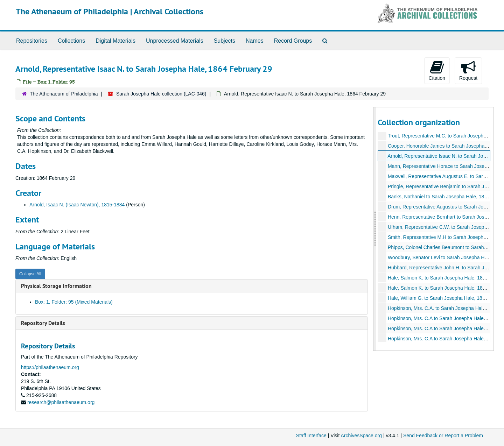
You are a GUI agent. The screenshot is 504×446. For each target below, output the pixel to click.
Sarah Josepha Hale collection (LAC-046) (161, 94)
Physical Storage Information (56, 286)
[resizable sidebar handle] (375, 229)
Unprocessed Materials (175, 41)
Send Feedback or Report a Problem (443, 436)
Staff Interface (311, 436)
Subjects (225, 41)
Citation (437, 70)
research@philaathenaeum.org (61, 402)
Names (255, 41)
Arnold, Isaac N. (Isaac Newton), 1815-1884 (77, 205)
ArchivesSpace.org (361, 436)
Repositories (32, 41)
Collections (71, 41)
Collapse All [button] (30, 274)
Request (468, 70)
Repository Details (43, 323)
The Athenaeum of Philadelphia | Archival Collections (110, 11)
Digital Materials (115, 41)
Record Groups (293, 41)
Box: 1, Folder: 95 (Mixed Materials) (74, 302)
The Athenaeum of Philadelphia (64, 94)
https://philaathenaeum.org (50, 367)
